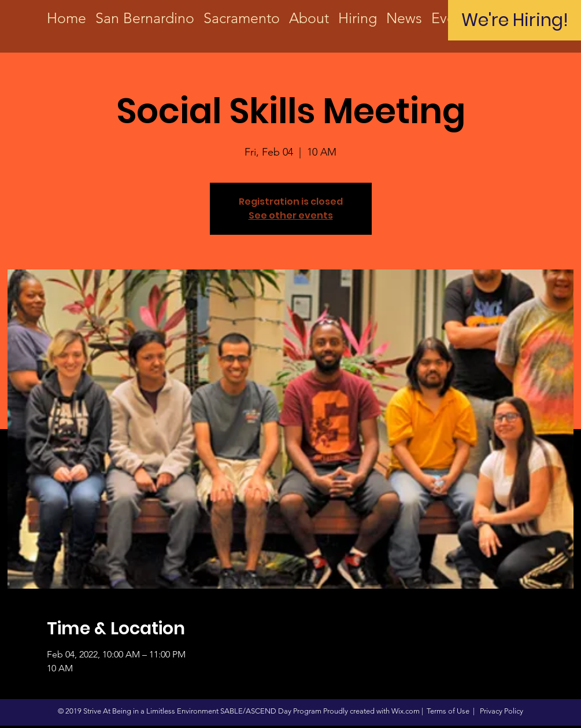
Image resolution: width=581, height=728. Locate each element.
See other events (291, 215)
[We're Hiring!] (515, 20)
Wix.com (406, 711)
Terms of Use (448, 711)
